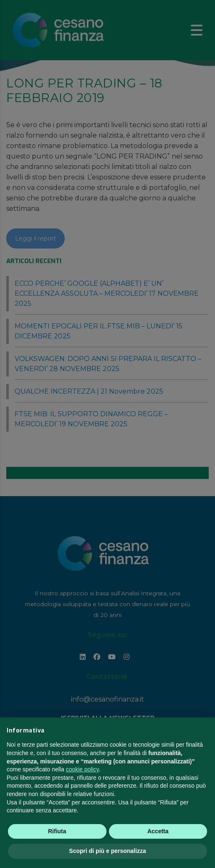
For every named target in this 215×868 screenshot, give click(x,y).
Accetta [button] (158, 831)
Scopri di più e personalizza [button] (107, 851)
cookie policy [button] (82, 769)
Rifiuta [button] (57, 831)
